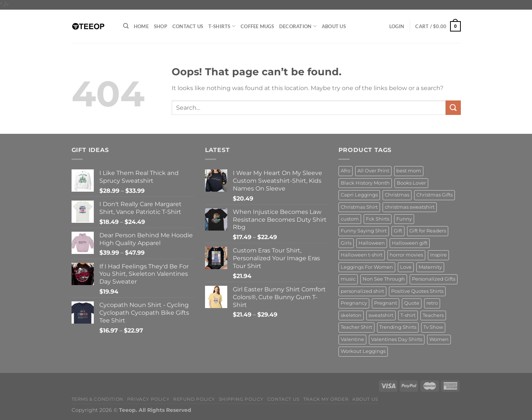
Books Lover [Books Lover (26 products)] (411, 183)
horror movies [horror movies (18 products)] (406, 255)
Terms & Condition (98, 399)
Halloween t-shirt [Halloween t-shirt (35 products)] (362, 255)
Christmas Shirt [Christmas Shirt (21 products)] (359, 207)
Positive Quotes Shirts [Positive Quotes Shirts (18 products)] (417, 291)
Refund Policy (194, 399)
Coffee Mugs (257, 26)
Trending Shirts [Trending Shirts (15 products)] (398, 327)
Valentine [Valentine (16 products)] (352, 339)
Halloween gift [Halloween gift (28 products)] (410, 243)
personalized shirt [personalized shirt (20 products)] (362, 291)
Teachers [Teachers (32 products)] (433, 315)
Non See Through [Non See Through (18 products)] (384, 279)
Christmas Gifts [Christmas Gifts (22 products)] (434, 195)
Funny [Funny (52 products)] (404, 219)
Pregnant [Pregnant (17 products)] (386, 303)
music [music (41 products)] (348, 279)
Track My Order (326, 399)
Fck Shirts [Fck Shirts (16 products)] (378, 219)
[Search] (126, 26)
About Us (334, 26)
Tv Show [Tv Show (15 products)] (433, 327)
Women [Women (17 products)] (439, 339)
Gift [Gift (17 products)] (398, 231)
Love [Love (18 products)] (406, 267)
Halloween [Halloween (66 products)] (372, 243)
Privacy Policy (148, 399)
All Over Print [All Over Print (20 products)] (373, 171)
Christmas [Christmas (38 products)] (397, 195)
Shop (161, 26)
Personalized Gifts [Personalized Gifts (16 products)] (434, 279)
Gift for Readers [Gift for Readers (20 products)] (428, 231)
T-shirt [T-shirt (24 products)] (408, 315)
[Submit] (453, 108)
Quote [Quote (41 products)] (412, 303)
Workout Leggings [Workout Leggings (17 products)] (363, 351)
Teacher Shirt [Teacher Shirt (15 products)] (356, 327)
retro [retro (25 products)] (432, 303)
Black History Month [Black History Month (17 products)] (365, 183)
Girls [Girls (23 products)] (346, 243)
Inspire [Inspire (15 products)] (438, 255)
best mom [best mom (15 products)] (409, 171)
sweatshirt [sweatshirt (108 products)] (381, 315)
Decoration (298, 26)
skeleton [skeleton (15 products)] (351, 315)
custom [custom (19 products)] (350, 219)
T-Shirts (222, 26)
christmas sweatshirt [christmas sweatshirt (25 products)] (410, 207)
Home (141, 26)
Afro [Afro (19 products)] (346, 171)
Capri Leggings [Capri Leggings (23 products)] (359, 195)
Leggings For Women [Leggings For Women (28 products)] (367, 267)
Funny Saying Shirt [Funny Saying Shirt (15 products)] (364, 231)
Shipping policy (241, 399)
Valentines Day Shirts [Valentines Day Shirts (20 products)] (397, 339)
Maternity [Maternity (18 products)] (430, 267)
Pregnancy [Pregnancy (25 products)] (354, 303)
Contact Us (188, 26)
